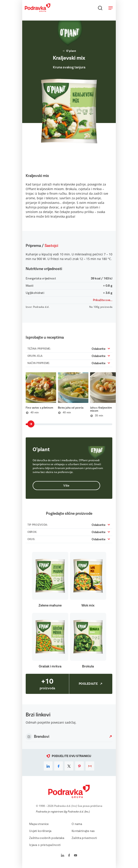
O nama (77, 824)
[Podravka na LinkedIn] (63, 856)
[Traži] (100, 8)
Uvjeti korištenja (40, 831)
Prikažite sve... (103, 300)
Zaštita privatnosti (84, 838)
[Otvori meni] (111, 8)
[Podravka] (38, 11)
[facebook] (59, 766)
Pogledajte (91, 684)
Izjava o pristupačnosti (45, 845)
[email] (90, 766)
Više (66, 486)
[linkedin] (48, 766)
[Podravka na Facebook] (69, 856)
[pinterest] (79, 766)
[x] (69, 766)
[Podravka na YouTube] (76, 856)
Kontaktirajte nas (83, 831)
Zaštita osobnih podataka (47, 838)
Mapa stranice (39, 824)
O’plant (69, 51)
